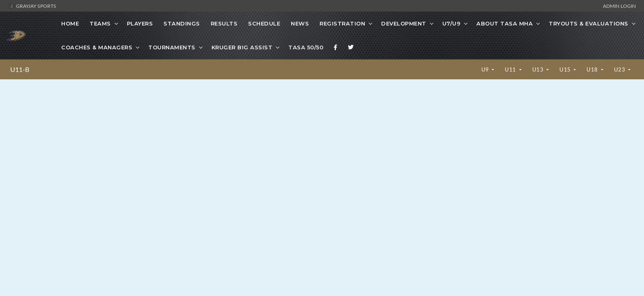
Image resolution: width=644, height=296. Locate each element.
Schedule (264, 23)
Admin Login (619, 6)
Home (70, 23)
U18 (593, 69)
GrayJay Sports (32, 6)
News (300, 23)
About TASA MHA (505, 23)
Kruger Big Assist (242, 47)
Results (224, 23)
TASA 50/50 (306, 47)
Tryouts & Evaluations (589, 23)
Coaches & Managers (97, 47)
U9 (486, 69)
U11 (511, 69)
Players (140, 23)
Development (404, 23)
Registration (342, 23)
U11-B (20, 69)
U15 (566, 69)
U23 (620, 69)
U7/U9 (452, 23)
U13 (539, 69)
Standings (182, 23)
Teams (100, 23)
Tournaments (172, 47)
